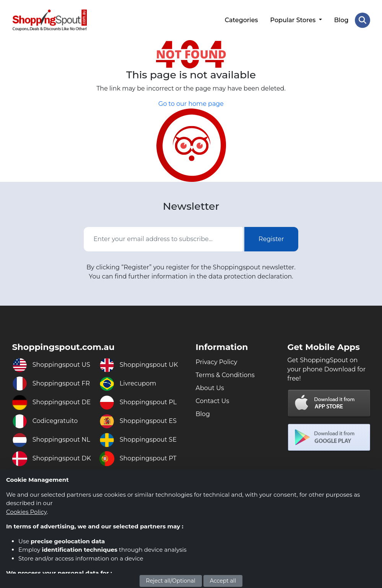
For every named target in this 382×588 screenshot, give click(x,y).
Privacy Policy (217, 362)
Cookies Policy (26, 512)
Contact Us (213, 401)
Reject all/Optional (171, 581)
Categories (241, 20)
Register (271, 239)
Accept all (223, 581)
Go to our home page (191, 104)
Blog (341, 20)
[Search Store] (362, 20)
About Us (210, 388)
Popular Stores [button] (294, 20)
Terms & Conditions (225, 375)
